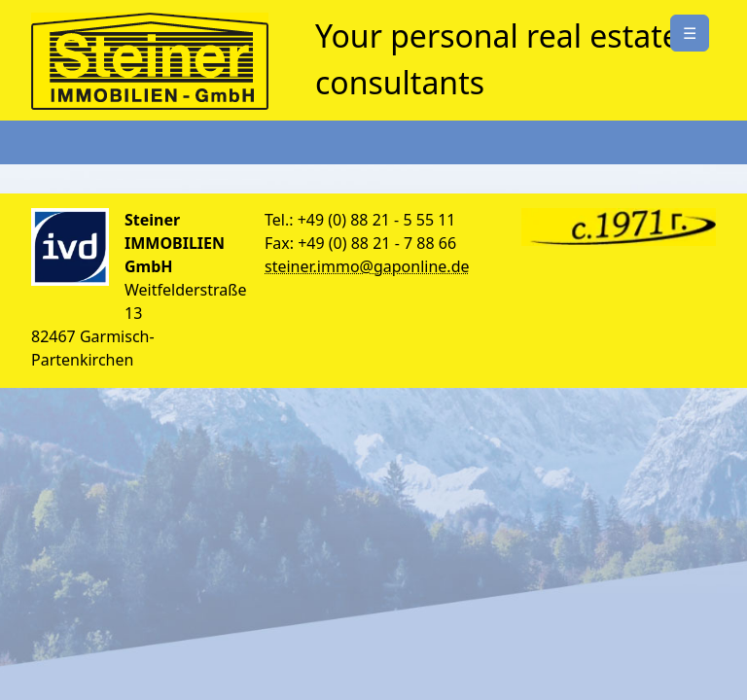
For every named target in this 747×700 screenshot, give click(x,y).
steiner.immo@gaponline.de (367, 266)
